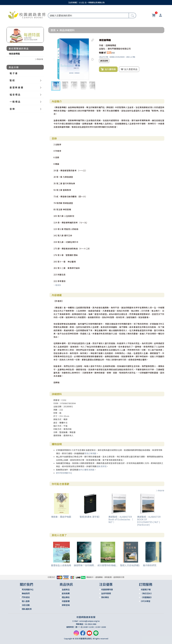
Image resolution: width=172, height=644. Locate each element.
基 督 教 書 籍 (16, 87)
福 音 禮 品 (15, 94)
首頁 (53, 30)
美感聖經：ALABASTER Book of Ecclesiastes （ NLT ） (121, 519)
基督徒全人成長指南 (61, 565)
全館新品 (66, 589)
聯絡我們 (26, 593)
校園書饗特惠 (107, 589)
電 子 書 (14, 73)
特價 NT (103, 53)
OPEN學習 (146, 601)
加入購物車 (108, 69)
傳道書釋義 (14, 54)
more (160, 490)
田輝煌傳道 (111, 45)
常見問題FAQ (28, 589)
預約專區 (105, 597)
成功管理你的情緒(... (108, 565)
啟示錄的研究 (150, 565)
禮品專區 (66, 597)
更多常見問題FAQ (64, 473)
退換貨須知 (102, 466)
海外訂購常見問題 (86, 470)
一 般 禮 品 (15, 102)
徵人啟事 (26, 601)
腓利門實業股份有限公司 (119, 49)
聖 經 (12, 80)
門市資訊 (26, 597)
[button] (93, 40)
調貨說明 (104, 61)
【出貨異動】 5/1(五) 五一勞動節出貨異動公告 (86, 2)
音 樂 (12, 109)
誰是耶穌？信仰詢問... (85, 565)
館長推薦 (66, 593)
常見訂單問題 (90, 453)
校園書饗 (66, 601)
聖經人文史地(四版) (130, 565)
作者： (102, 45)
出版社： (103, 49)
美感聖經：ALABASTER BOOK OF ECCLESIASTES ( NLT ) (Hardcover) (149, 521)
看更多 (57, 285)
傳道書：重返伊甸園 (61, 517)
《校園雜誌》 (147, 597)
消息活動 (26, 605)
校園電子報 (146, 589)
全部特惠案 (106, 593)
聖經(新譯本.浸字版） (90, 517)
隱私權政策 (27, 609)
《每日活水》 (147, 593)
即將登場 (66, 605)
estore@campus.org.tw (90, 621)
